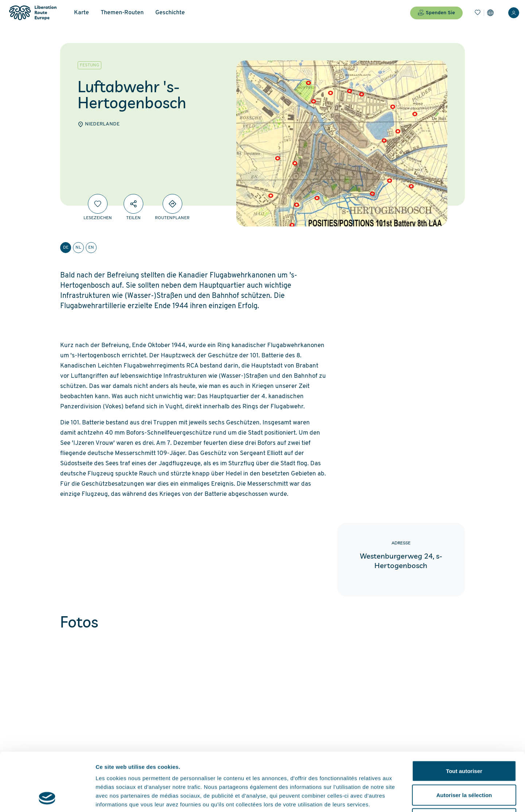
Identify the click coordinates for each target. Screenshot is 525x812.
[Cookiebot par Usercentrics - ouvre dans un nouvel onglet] (47, 798)
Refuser (464, 764)
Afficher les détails (402, 798)
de (66, 248)
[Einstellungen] (490, 13)
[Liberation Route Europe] (33, 13)
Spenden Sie (436, 13)
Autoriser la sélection (464, 740)
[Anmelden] (514, 13)
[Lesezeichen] (478, 13)
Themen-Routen (122, 13)
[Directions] (172, 204)
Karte (81, 13)
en (91, 248)
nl (78, 248)
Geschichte (170, 13)
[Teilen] (133, 204)
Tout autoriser (464, 716)
